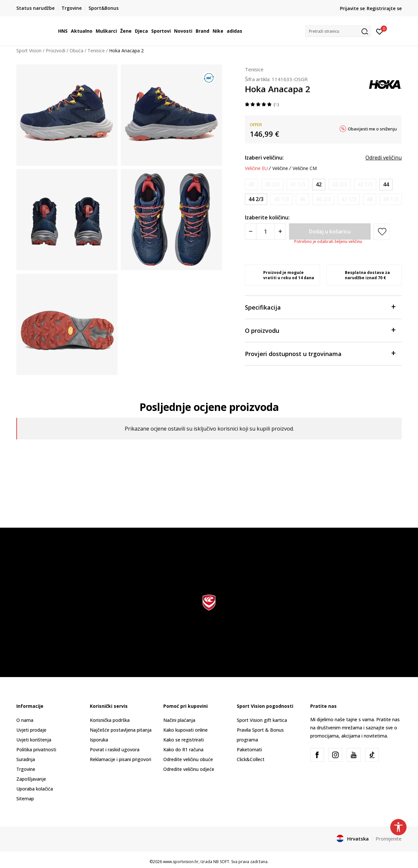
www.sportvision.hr (181, 862)
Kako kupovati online (185, 730)
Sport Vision (29, 51)
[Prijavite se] (380, 31)
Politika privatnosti (36, 749)
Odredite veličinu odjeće (189, 769)
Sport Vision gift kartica (262, 720)
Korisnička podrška (110, 720)
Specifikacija (320, 307)
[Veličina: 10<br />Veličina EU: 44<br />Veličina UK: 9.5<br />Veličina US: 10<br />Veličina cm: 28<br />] (386, 185)
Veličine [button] (280, 168)
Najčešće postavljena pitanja (121, 730)
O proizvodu (320, 330)
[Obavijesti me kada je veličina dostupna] (251, 185)
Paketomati (249, 749)
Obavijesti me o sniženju (372, 129)
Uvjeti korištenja (34, 740)
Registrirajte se (384, 8)
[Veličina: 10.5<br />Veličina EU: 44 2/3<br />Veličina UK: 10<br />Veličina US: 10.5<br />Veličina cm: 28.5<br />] (256, 199)
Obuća (76, 51)
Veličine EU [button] (256, 168)
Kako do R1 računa (183, 749)
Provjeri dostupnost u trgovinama (320, 353)
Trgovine (26, 769)
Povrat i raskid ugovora (115, 749)
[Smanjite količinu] (251, 231)
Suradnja (26, 759)
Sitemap (25, 799)
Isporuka (99, 740)
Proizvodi (56, 51)
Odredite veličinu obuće (188, 759)
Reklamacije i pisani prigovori (121, 759)
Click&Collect (251, 759)
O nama (25, 720)
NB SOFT (221, 862)
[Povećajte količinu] (280, 231)
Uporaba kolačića (35, 789)
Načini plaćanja (179, 720)
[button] (338, 31)
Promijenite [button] (389, 839)
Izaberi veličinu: (264, 158)
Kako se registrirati (184, 740)
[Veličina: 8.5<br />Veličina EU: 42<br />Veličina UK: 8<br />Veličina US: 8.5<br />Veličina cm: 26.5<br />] (319, 185)
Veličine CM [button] (305, 168)
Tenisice (96, 51)
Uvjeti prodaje (31, 730)
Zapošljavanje (31, 779)
